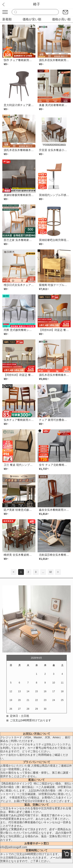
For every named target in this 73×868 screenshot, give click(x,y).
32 (51, 572)
